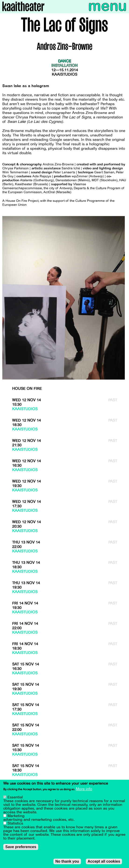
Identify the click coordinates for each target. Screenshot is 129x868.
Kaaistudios (64, 75)
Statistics (15, 824)
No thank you (67, 862)
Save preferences (21, 848)
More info (84, 790)
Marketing (16, 817)
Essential (15, 798)
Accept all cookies (104, 862)
